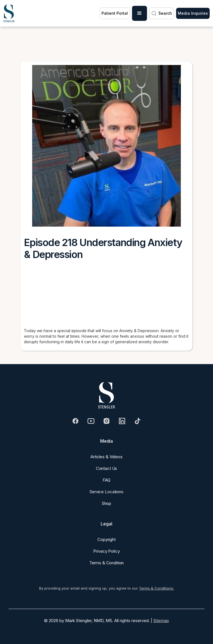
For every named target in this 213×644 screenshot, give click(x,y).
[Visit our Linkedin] (122, 421)
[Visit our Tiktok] (138, 421)
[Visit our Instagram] (106, 421)
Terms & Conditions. (156, 588)
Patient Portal (115, 13)
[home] (9, 13)
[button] (140, 13)
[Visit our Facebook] (75, 421)
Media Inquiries (193, 13)
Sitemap (161, 621)
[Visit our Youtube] (91, 421)
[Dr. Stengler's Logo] (106, 395)
